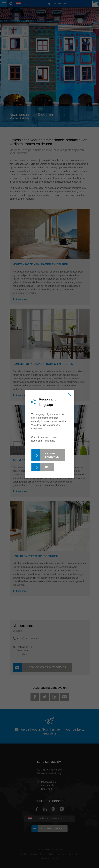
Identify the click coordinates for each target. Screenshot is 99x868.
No (47, 467)
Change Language (52, 455)
